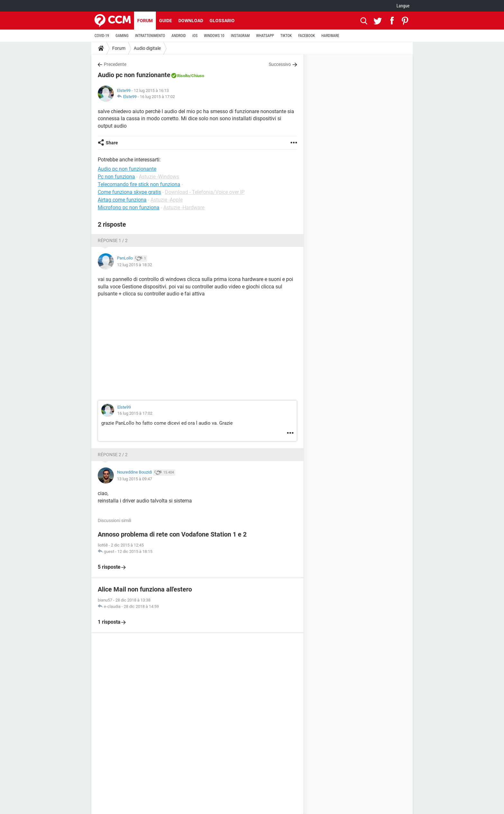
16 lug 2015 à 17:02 (157, 97)
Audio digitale (147, 48)
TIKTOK (286, 36)
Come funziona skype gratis (129, 192)
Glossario (222, 21)
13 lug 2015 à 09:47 (135, 479)
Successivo (280, 64)
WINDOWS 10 (214, 36)
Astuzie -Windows (159, 177)
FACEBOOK (307, 36)
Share (112, 143)
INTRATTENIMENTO (150, 36)
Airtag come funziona (122, 200)
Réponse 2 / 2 (113, 455)
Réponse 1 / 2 (113, 240)
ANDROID (179, 36)
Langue (403, 6)
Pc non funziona (116, 177)
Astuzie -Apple (166, 200)
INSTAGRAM (240, 36)
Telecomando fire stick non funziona (139, 184)
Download (191, 21)
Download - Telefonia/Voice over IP (205, 192)
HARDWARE (330, 36)
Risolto (183, 76)
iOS (195, 36)
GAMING (122, 36)
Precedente (115, 64)
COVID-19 (102, 36)
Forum (145, 21)
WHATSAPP (265, 36)
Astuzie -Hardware (184, 208)
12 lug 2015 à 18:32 (135, 265)
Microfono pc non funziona (129, 208)
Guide (166, 21)
